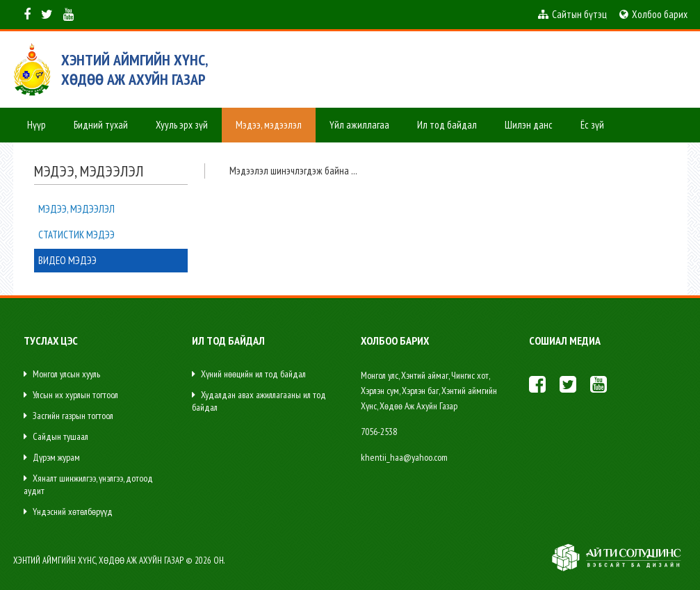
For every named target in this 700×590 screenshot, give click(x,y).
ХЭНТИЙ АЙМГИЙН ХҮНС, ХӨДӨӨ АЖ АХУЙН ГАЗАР (135, 69)
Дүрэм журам (52, 457)
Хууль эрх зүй (182, 125)
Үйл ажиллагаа (359, 125)
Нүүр (36, 125)
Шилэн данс (529, 125)
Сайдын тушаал (56, 436)
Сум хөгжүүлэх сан (63, 159)
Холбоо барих (653, 15)
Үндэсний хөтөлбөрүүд (68, 511)
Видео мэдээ (67, 260)
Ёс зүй (592, 125)
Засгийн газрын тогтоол (68, 416)
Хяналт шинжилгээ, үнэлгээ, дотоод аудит (88, 484)
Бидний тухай (101, 125)
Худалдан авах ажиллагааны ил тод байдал (259, 401)
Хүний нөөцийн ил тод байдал (249, 374)
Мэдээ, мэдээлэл (269, 125)
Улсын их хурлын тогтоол (71, 395)
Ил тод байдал (447, 125)
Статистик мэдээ (76, 235)
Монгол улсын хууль (62, 374)
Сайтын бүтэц (572, 15)
